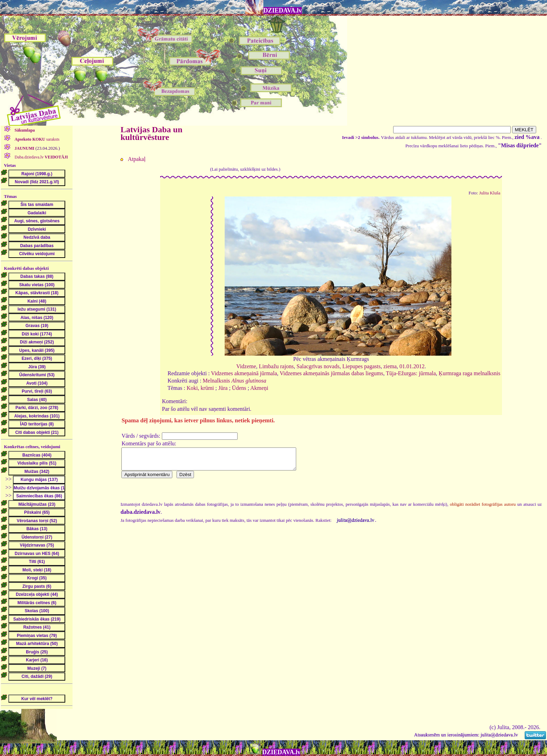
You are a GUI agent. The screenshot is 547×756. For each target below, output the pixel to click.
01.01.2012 (412, 366)
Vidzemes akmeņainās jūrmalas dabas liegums (332, 373)
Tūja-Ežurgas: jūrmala (411, 373)
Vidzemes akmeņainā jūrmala (244, 373)
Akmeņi (259, 388)
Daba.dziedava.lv (41, 157)
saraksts (37, 139)
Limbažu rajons (276, 366)
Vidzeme (246, 366)
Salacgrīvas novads (318, 366)
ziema (390, 366)
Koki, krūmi (200, 388)
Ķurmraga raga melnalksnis (469, 373)
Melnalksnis (234, 381)
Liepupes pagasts (361, 366)
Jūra (223, 388)
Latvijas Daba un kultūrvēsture (151, 133)
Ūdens (239, 388)
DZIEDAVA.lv (283, 10)
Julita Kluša (490, 193)
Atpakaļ (137, 159)
